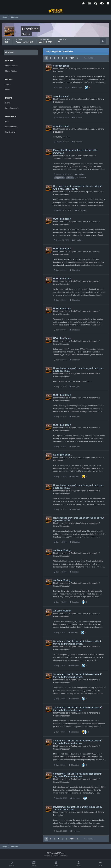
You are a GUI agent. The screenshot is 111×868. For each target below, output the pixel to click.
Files (7, 122)
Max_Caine (76, 374)
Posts (7, 89)
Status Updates (11, 66)
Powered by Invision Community (56, 856)
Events (8, 103)
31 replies (77, 240)
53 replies (74, 666)
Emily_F (74, 458)
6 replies (74, 476)
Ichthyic (74, 69)
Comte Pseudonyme (80, 156)
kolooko (74, 812)
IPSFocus (61, 853)
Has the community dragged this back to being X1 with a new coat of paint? (78, 188)
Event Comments (12, 108)
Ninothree (58, 69)
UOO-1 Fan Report (62, 219)
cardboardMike (77, 192)
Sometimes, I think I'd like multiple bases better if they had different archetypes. (77, 643)
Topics (8, 84)
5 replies (80, 174)
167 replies (81, 210)
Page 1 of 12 (89, 58)
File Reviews (10, 132)
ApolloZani (76, 222)
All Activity (9, 52)
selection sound (61, 66)
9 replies (74, 572)
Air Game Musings (62, 550)
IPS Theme (51, 853)
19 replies (77, 88)
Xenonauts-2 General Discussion (67, 159)
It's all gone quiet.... (63, 455)
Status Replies (11, 71)
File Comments (11, 127)
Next (72, 58)
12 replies (75, 831)
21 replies (75, 387)
